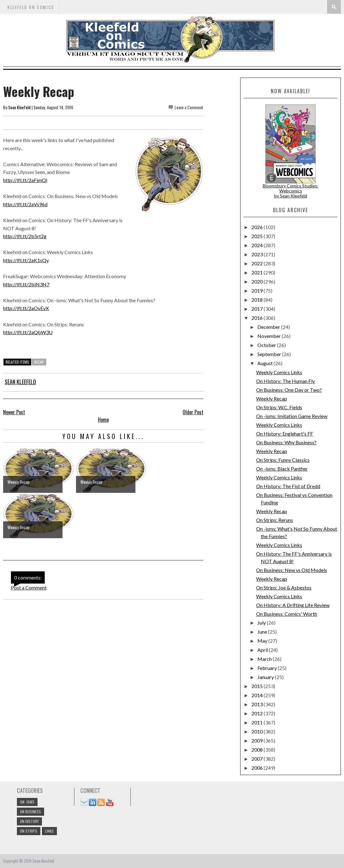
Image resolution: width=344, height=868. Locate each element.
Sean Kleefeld (19, 107)
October (267, 345)
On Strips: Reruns (275, 520)
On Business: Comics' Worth (287, 614)
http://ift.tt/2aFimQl (25, 180)
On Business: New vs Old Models (292, 570)
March (265, 659)
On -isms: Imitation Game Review (292, 416)
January (266, 677)
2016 (258, 318)
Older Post (193, 412)
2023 (258, 254)
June (263, 632)
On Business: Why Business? (286, 442)
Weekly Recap (272, 398)
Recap (39, 362)
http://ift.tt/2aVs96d (25, 204)
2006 (258, 768)
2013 (258, 704)
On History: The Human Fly (286, 381)
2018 (258, 300)
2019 (258, 291)
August (266, 363)
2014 (258, 695)
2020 (258, 281)
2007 (258, 759)
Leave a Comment (189, 107)
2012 (258, 713)
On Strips (29, 831)
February (268, 668)
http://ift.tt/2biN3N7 (26, 284)
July (262, 623)
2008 (258, 750)
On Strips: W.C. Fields (279, 407)
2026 (258, 227)
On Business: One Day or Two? (289, 390)
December (269, 327)
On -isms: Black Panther (282, 469)
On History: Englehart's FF (285, 434)
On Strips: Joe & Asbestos (284, 587)
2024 (258, 245)
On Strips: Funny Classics (283, 460)
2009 (258, 740)
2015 (258, 686)
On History (29, 821)
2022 (258, 263)
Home (103, 420)
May (263, 641)
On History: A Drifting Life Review (293, 605)
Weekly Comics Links (279, 372)
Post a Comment (29, 587)
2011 (258, 722)
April (263, 650)
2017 (258, 309)
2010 (258, 731)
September (270, 354)
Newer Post (14, 412)
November (270, 336)
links (49, 831)
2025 (258, 236)
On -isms (27, 802)
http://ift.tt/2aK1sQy (26, 260)
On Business (30, 812)
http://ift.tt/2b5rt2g (25, 236)
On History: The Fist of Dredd (288, 486)
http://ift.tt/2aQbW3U (28, 332)
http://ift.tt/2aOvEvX (26, 308)
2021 (258, 272)
